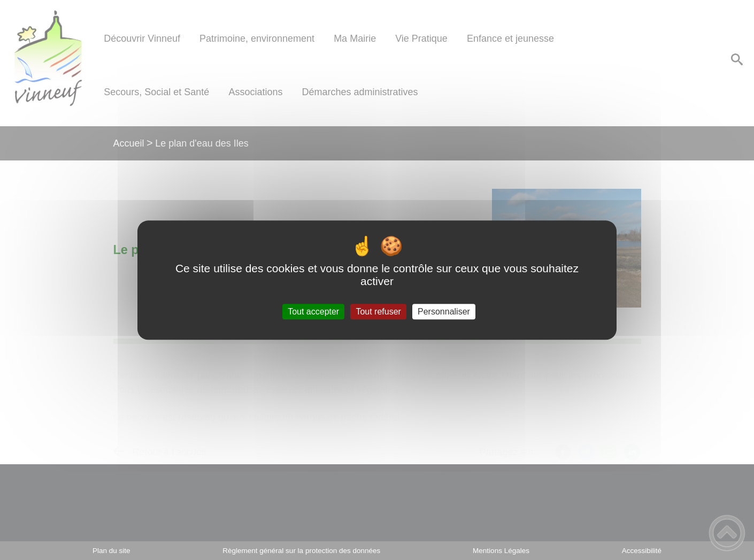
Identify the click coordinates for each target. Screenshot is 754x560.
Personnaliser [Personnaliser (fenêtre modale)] (444, 312)
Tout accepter (313, 312)
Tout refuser (378, 312)
